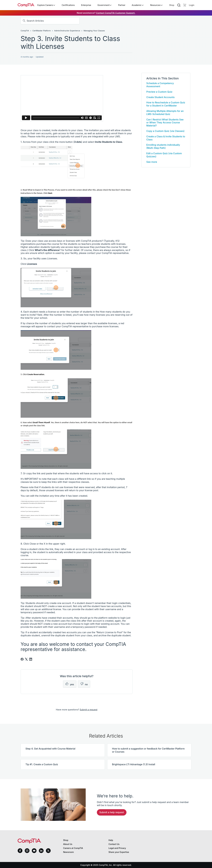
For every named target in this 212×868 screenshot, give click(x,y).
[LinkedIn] (31, 659)
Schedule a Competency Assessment (160, 85)
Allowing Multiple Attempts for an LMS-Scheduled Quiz (165, 113)
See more (152, 162)
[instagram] (27, 851)
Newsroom (68, 852)
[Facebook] (22, 659)
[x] (48, 851)
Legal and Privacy (117, 848)
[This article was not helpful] (84, 684)
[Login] (192, 5)
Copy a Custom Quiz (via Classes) (165, 131)
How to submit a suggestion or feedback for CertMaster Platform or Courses (148, 750)
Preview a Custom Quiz (159, 92)
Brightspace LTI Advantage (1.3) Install (134, 764)
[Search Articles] (50, 21)
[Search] (179, 5)
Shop (172, 5)
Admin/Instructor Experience (67, 31)
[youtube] (34, 851)
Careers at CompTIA (73, 848)
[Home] (26, 5)
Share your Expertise (119, 852)
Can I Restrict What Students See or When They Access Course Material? (165, 123)
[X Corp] (26, 659)
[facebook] (20, 851)
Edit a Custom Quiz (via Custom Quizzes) (164, 155)
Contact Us (114, 844)
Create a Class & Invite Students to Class (166, 138)
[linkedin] (41, 851)
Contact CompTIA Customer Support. (116, 13)
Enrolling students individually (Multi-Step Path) (163, 146)
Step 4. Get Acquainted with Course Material (50, 749)
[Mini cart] (185, 5)
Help (111, 840)
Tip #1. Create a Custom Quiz (42, 764)
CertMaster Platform (42, 31)
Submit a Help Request (112, 812)
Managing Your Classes (94, 31)
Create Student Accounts (160, 97)
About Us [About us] (68, 844)
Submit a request (88, 710)
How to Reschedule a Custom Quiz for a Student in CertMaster (166, 104)
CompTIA (25, 31)
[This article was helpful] (70, 684)
